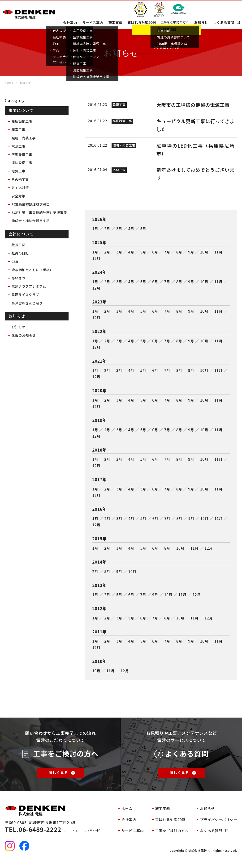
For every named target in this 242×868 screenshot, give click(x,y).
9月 (191, 257)
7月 (167, 257)
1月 (95, 234)
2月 (107, 234)
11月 (218, 257)
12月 (96, 264)
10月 (204, 257)
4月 (131, 234)
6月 (155, 257)
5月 (143, 234)
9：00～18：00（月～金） (54, 837)
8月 (179, 257)
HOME (9, 83)
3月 (119, 234)
